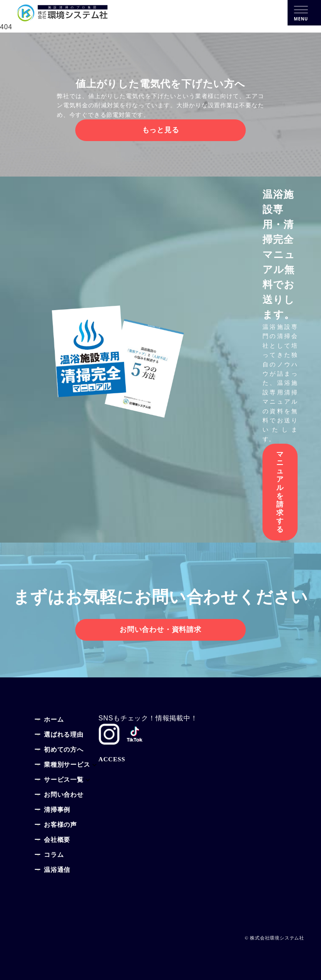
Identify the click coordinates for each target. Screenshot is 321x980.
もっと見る (161, 130)
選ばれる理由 (64, 735)
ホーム (54, 720)
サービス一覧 (64, 780)
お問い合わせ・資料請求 (160, 630)
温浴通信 (57, 870)
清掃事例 (57, 810)
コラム (54, 855)
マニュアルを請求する (280, 492)
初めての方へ (64, 750)
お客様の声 (60, 825)
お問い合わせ (64, 795)
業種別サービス (67, 765)
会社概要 (57, 840)
